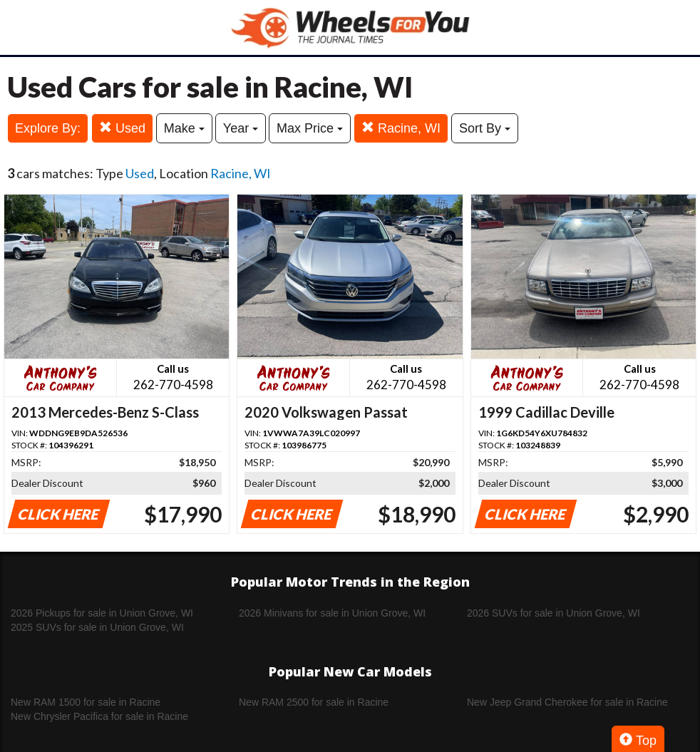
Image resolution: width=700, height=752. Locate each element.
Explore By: (48, 128)
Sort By (485, 128)
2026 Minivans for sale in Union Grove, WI (332, 613)
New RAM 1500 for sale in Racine (86, 702)
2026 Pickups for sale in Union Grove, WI (102, 613)
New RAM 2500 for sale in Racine (314, 702)
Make (184, 128)
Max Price (310, 128)
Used (122, 128)
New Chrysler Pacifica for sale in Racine (99, 716)
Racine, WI (401, 128)
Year (241, 128)
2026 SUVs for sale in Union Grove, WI (554, 613)
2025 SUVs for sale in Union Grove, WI (97, 627)
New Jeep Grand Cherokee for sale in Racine (567, 702)
